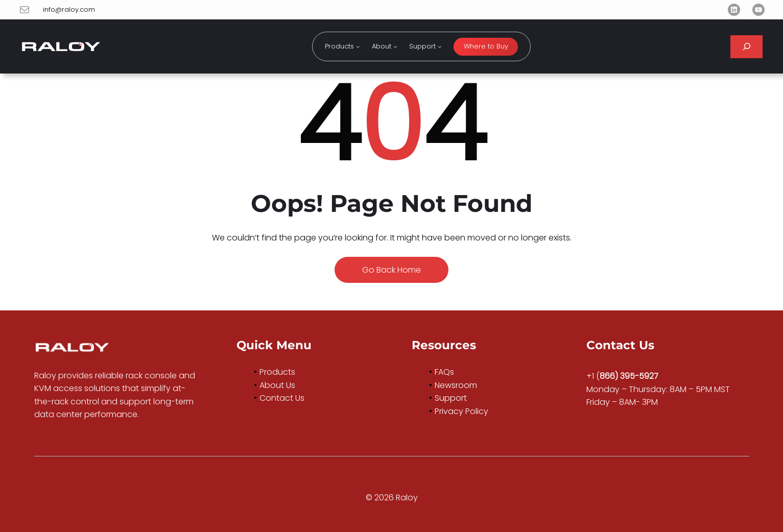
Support (451, 398)
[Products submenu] (358, 46)
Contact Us (282, 398)
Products (277, 372)
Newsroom (456, 385)
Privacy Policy (461, 411)
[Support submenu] (440, 46)
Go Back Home (391, 270)
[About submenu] (395, 46)
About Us (277, 385)
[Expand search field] (746, 47)
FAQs (444, 372)
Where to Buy (486, 46)
